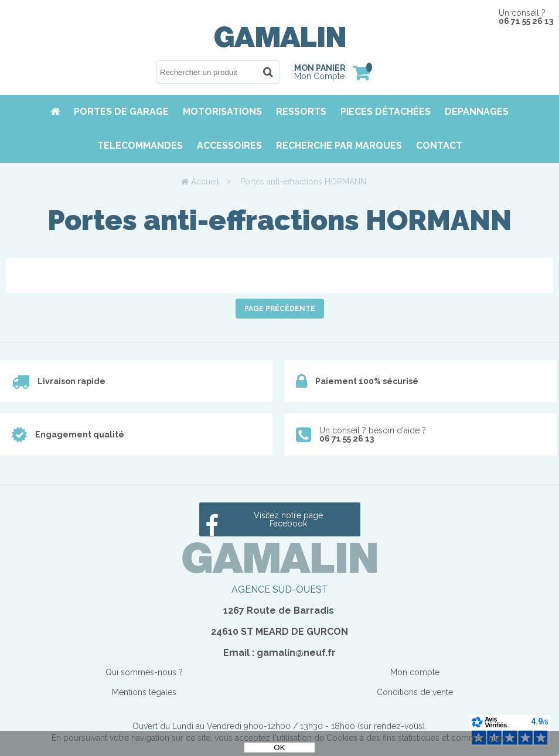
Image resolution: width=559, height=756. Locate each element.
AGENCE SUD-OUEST (280, 589)
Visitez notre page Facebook (288, 519)
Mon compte (415, 672)
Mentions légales (144, 692)
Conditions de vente (415, 692)
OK (279, 748)
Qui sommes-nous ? (144, 672)
